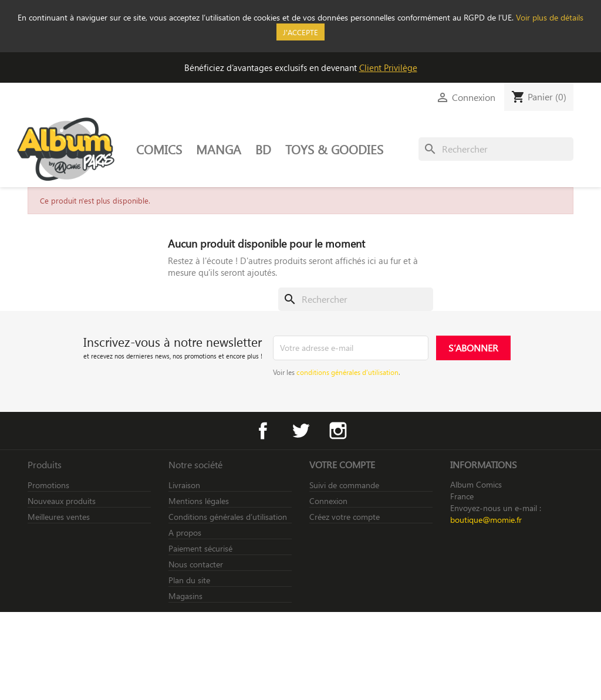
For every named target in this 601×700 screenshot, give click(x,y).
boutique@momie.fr (486, 520)
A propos (185, 532)
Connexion (328, 501)
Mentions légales (199, 501)
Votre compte (342, 464)
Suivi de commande (344, 485)
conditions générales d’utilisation (347, 372)
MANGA (219, 149)
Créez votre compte (345, 517)
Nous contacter (196, 564)
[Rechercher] (496, 149)
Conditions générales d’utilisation (228, 517)
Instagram (338, 431)
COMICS (159, 149)
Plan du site (189, 580)
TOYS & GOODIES (334, 149)
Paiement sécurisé (200, 548)
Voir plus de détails (550, 17)
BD (263, 149)
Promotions (48, 485)
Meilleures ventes (59, 517)
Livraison (184, 485)
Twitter (300, 431)
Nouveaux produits (62, 501)
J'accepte (300, 32)
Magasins (185, 596)
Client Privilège (388, 67)
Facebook (263, 431)
